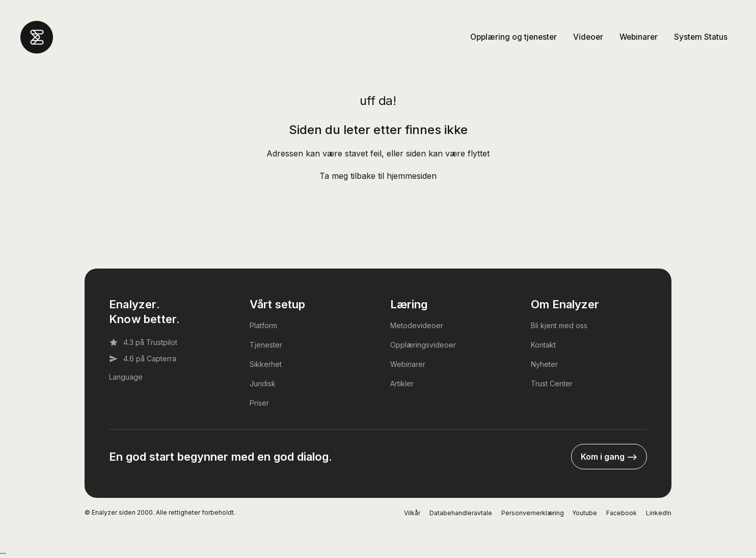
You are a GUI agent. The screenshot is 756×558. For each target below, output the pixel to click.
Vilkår (412, 513)
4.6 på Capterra (143, 359)
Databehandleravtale (461, 513)
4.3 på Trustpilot (143, 342)
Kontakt (543, 345)
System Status (701, 37)
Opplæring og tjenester (514, 37)
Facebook (622, 513)
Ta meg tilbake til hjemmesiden (378, 176)
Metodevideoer (417, 325)
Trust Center (552, 383)
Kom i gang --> (609, 457)
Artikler (402, 383)
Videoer (588, 37)
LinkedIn (659, 513)
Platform (263, 325)
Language (126, 377)
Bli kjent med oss (559, 325)
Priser (259, 403)
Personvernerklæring (533, 513)
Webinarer (639, 37)
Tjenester (266, 345)
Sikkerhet (266, 364)
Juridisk (263, 383)
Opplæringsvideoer (423, 345)
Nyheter (544, 364)
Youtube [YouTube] (585, 513)
